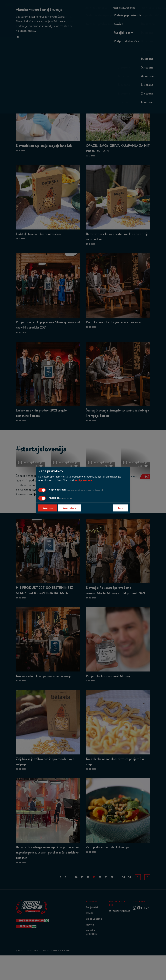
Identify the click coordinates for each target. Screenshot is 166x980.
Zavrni (120, 508)
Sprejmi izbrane (70, 508)
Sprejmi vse (48, 508)
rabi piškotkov (84, 480)
